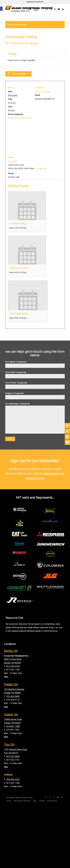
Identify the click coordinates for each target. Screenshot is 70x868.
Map (6, 677)
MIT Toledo (13, 161)
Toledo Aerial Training (19, 314)
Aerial (10, 118)
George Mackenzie (43, 92)
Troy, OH (9, 744)
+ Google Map (41, 168)
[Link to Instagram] (55, 9)
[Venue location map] (35, 139)
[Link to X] (51, 9)
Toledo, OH (11, 715)
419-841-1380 (13, 726)
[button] (1, 9)
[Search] (29, 9)
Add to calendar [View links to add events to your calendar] (19, 74)
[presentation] (27, 206)
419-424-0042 (13, 696)
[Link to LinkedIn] (63, 9)
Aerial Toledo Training (22, 118)
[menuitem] (29, 9)
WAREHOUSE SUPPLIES (35, 2)
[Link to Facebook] (47, 9)
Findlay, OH (11, 684)
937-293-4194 (13, 666)
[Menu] (35, 9)
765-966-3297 (13, 779)
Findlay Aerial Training (19, 268)
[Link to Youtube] (59, 9)
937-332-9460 (13, 756)
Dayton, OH (11, 651)
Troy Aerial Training (18, 224)
